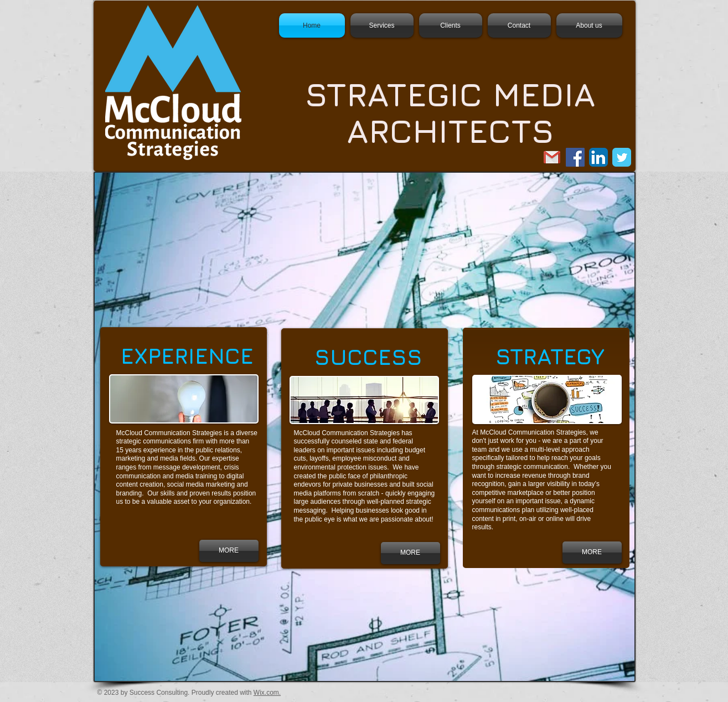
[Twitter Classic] (622, 157)
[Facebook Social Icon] (575, 157)
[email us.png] (552, 157)
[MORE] (411, 553)
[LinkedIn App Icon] (598, 157)
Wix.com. (267, 693)
